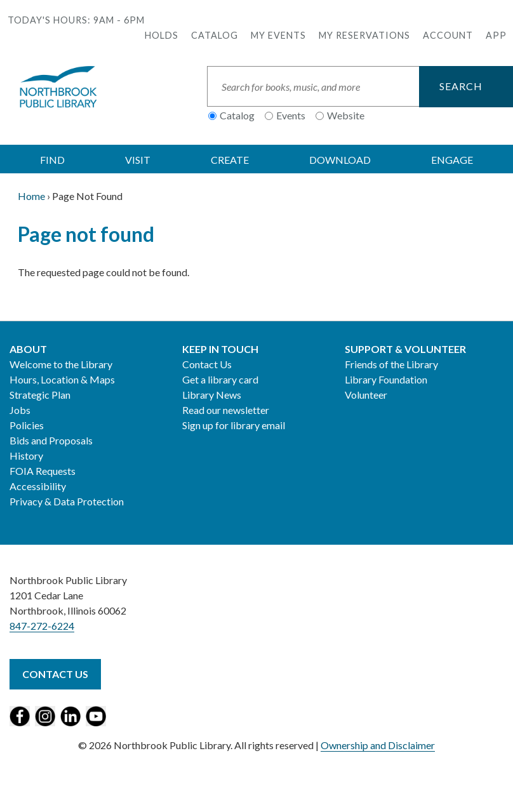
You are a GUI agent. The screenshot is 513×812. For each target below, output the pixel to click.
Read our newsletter (226, 410)
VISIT (138, 160)
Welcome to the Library (61, 364)
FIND (52, 160)
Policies (27, 425)
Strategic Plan (40, 395)
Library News (212, 395)
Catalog (215, 35)
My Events (278, 35)
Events (291, 115)
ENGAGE (452, 160)
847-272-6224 (42, 626)
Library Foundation (386, 379)
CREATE (230, 160)
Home (31, 196)
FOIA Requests (43, 471)
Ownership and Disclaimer (378, 745)
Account (448, 35)
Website (346, 115)
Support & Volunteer (405, 349)
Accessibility (38, 486)
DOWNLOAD (340, 160)
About (28, 349)
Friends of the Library (391, 364)
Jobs (20, 410)
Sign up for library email (234, 425)
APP (496, 35)
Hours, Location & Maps (62, 379)
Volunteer (366, 395)
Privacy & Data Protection (67, 501)
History (26, 456)
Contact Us (207, 364)
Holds (162, 35)
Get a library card (220, 379)
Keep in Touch (220, 349)
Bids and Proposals (51, 440)
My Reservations (364, 35)
